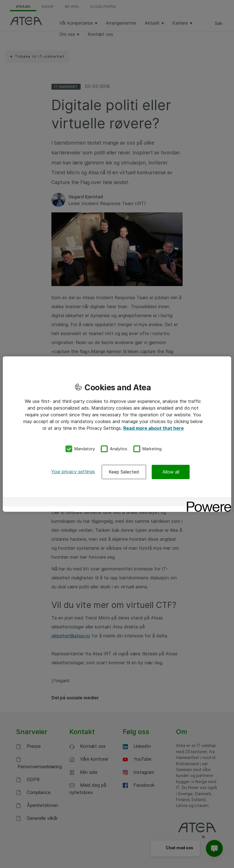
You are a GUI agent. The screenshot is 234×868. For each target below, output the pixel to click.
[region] (117, 434)
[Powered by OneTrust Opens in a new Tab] (207, 503)
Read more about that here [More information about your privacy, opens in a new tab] (154, 428)
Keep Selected (124, 472)
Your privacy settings (73, 471)
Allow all (171, 472)
